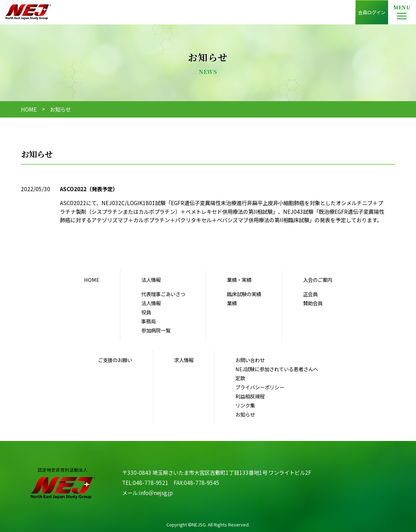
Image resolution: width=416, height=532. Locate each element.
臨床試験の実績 (244, 294)
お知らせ (245, 414)
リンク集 (245, 405)
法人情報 (151, 303)
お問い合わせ (250, 360)
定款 (240, 378)
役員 (146, 312)
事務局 (149, 321)
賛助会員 (313, 303)
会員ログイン (372, 12)
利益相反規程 (250, 396)
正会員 (310, 294)
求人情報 (184, 360)
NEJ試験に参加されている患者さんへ (277, 369)
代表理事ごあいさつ (163, 294)
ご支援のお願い (115, 360)
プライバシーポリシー (260, 387)
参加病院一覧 (156, 330)
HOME (29, 109)
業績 (232, 303)
